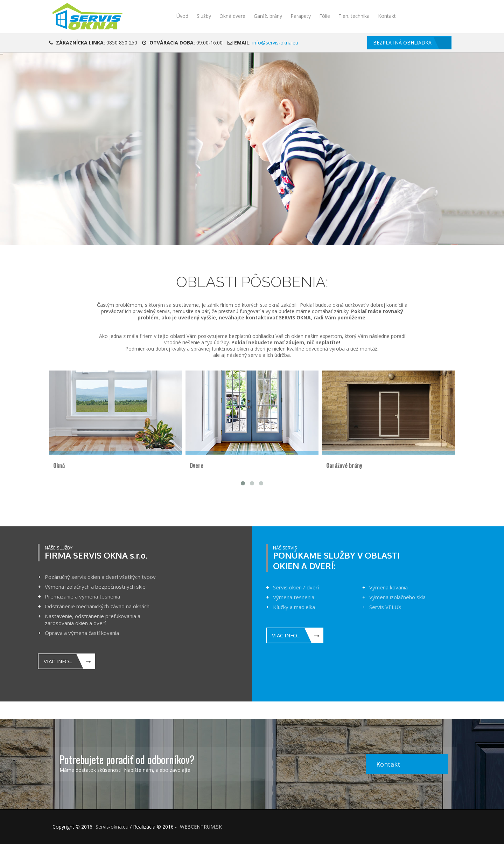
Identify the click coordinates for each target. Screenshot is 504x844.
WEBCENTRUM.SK (201, 827)
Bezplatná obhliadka (402, 43)
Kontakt (387, 16)
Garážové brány (344, 465)
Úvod (182, 16)
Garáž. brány (268, 16)
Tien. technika (354, 16)
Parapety (301, 16)
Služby (204, 16)
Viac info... (58, 661)
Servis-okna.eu (112, 827)
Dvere (197, 465)
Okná (59, 465)
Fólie (325, 16)
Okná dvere (232, 16)
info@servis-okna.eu (275, 43)
